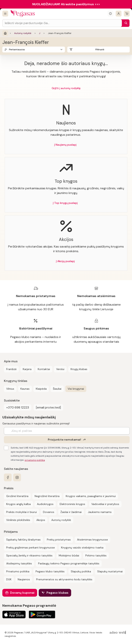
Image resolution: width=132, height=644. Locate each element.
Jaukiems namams (100, 512)
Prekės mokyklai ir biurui (21, 512)
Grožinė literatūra (17, 496)
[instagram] (17, 477)
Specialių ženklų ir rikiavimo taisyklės (29, 555)
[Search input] (62, 23)
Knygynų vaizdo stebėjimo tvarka (82, 548)
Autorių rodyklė (23, 33)
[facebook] (8, 477)
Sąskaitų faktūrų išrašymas (23, 540)
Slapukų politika (81, 571)
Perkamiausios (17, 50)
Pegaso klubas (57, 593)
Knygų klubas (79, 369)
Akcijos (41, 520)
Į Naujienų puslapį (65, 145)
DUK (9, 579)
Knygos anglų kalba (18, 504)
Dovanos (49, 512)
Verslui (60, 369)
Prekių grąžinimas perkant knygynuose (31, 548)
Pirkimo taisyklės (96, 555)
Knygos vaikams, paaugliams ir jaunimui (91, 496)
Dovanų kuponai (22, 593)
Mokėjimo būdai (69, 555)
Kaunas (25, 389)
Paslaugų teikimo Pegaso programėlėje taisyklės (69, 563)
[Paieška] (125, 23)
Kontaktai (44, 369)
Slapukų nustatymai (110, 571)
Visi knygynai (76, 389)
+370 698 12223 (18, 407)
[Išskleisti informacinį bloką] (110, 14)
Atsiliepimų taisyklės (19, 563)
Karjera (27, 369)
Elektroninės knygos (72, 504)
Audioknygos (45, 504)
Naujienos (24, 579)
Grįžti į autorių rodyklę (66, 88)
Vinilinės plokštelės (18, 520)
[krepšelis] (127, 14)
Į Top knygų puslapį (65, 203)
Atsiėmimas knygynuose (92, 540)
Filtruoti (100, 50)
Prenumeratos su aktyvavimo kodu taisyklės (64, 579)
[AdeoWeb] (118, 633)
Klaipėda (41, 389)
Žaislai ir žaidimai (71, 512)
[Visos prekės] (5, 14)
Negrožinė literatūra (47, 496)
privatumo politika (35, 460)
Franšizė (11, 369)
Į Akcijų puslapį (65, 261)
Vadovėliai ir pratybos (105, 504)
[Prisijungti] (119, 14)
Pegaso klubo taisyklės (50, 571)
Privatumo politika (18, 571)
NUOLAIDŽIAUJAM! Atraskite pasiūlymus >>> (66, 4)
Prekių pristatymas (59, 540)
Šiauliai (57, 389)
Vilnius (10, 389)
